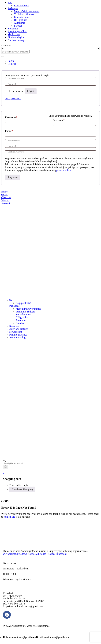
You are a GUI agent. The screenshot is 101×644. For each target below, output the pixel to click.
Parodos (18, 26)
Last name (59, 120)
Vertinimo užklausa (24, 14)
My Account (14, 34)
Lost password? (13, 98)
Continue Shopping (22, 489)
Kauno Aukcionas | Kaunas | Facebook (47, 554)
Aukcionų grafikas (17, 31)
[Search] (6, 467)
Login (31, 91)
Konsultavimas (22, 17)
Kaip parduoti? (22, 6)
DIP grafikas (21, 20)
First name (11, 117)
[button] (4, 473)
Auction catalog (16, 40)
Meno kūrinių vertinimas (27, 11)
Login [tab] (11, 61)
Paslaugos (13, 8)
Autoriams (19, 23)
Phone (9, 131)
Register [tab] (12, 64)
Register (13, 177)
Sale (10, 3)
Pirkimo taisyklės (17, 37)
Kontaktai (13, 29)
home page (9, 517)
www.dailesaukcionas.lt (15, 554)
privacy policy (64, 170)
